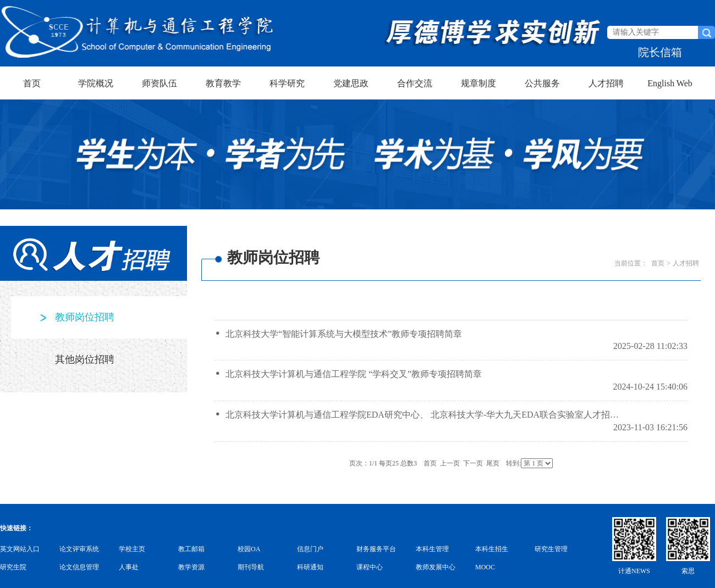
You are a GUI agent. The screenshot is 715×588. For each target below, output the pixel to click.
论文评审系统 (79, 549)
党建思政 (351, 83)
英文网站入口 (20, 549)
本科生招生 (492, 549)
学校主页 (132, 549)
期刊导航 (251, 567)
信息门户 (310, 549)
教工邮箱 (191, 549)
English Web (670, 83)
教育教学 (223, 83)
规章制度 (479, 83)
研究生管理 (551, 549)
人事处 (129, 567)
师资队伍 (159, 83)
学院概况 (96, 83)
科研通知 (310, 567)
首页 (32, 83)
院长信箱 (660, 52)
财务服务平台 (376, 549)
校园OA (249, 549)
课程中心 (370, 567)
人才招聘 (606, 83)
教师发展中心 (436, 567)
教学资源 (191, 567)
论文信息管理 (79, 567)
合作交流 (415, 83)
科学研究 (287, 83)
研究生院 (13, 567)
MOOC (485, 567)
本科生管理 (432, 549)
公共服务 (542, 83)
